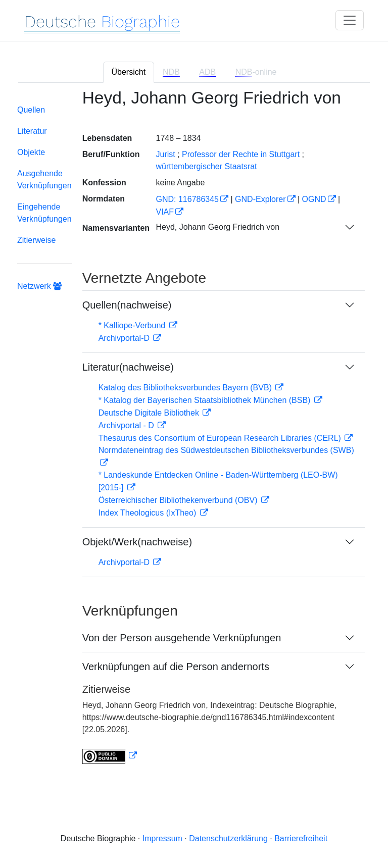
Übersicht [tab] (129, 72)
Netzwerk (39, 286)
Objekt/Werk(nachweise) (137, 542)
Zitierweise (36, 240)
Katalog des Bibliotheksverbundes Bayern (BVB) (186, 388)
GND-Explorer (260, 199)
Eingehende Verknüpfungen (44, 213)
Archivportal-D (125, 338)
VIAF (165, 212)
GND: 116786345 (187, 199)
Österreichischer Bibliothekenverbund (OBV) (179, 500)
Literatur (32, 131)
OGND (314, 199)
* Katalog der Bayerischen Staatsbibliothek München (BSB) (206, 400)
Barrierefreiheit (301, 838)
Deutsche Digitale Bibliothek (150, 413)
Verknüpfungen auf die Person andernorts (176, 667)
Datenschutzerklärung (228, 838)
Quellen (31, 110)
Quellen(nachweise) (127, 305)
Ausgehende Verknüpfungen (44, 180)
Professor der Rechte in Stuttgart (241, 154)
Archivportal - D (128, 425)
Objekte (31, 152)
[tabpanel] (194, 433)
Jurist (165, 154)
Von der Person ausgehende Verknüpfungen (182, 638)
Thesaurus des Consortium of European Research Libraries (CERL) (221, 438)
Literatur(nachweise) (128, 367)
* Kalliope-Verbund (133, 325)
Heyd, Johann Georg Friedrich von (217, 227)
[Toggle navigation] (350, 20)
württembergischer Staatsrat (206, 166)
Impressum (162, 838)
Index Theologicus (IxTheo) (149, 513)
